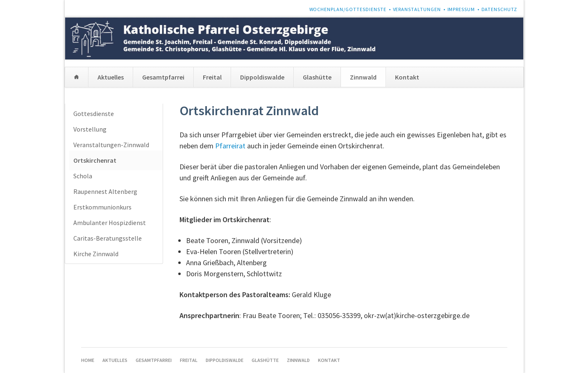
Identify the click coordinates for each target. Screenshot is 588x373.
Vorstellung (90, 129)
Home (77, 77)
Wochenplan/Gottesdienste (348, 9)
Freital (212, 77)
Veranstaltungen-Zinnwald (111, 145)
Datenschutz (499, 9)
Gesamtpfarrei (163, 77)
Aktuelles (111, 77)
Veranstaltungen (417, 9)
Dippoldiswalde (262, 77)
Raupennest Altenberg (105, 191)
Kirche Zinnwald (96, 254)
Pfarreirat (230, 146)
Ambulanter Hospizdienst (110, 223)
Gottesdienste (94, 114)
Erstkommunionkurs (102, 207)
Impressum (461, 9)
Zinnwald (363, 77)
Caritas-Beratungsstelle (108, 238)
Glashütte (317, 77)
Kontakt (407, 77)
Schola (83, 176)
